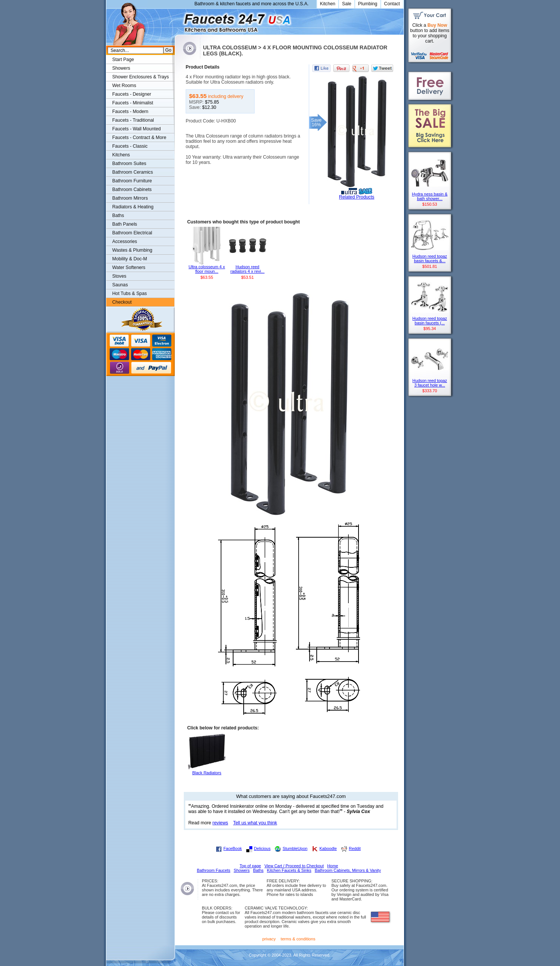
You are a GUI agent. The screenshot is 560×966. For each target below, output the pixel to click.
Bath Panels (125, 224)
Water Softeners (129, 267)
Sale (347, 4)
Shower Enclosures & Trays (140, 77)
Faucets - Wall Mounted (137, 129)
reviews (220, 823)
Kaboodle (328, 848)
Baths (118, 216)
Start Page (123, 60)
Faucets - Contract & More (139, 138)
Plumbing (368, 4)
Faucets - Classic (130, 146)
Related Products (357, 197)
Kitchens (121, 155)
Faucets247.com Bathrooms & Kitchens (178, 20)
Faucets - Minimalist (133, 103)
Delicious (262, 848)
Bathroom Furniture (132, 181)
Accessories (125, 241)
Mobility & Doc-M (130, 259)
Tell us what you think (255, 823)
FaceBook (233, 848)
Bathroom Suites (129, 164)
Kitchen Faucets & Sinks (289, 870)
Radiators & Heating (133, 207)
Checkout (122, 302)
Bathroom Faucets (214, 870)
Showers (121, 68)
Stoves (119, 276)
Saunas (120, 285)
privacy (269, 939)
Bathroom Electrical (132, 233)
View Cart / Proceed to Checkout (294, 866)
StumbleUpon (295, 848)
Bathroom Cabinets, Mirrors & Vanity (348, 870)
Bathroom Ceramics (133, 172)
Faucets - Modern (130, 112)
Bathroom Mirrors (130, 198)
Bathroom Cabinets (132, 190)
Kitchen (328, 4)
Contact (392, 4)
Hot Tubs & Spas (130, 293)
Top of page (250, 866)
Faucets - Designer (132, 94)
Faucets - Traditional (133, 120)
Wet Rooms (124, 86)
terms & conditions (298, 939)
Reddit (355, 848)
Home (333, 866)
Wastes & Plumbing (132, 250)
